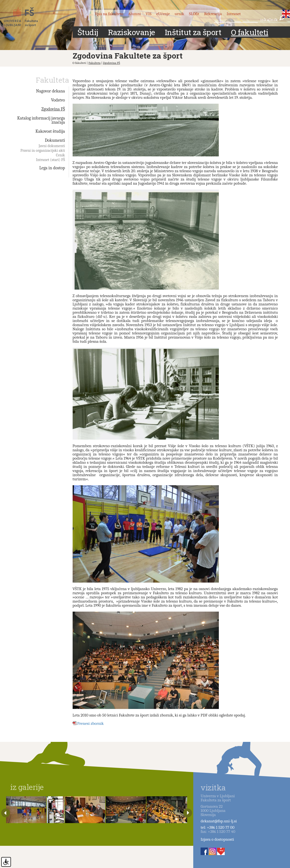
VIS (149, 14)
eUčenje (163, 14)
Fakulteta (95, 63)
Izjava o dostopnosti (217, 839)
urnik (179, 14)
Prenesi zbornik (91, 723)
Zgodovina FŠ (112, 63)
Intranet (234, 14)
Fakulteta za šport (25, 18)
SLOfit (194, 14)
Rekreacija (213, 14)
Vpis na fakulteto (109, 14)
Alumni (135, 14)
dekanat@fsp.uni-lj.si (219, 821)
